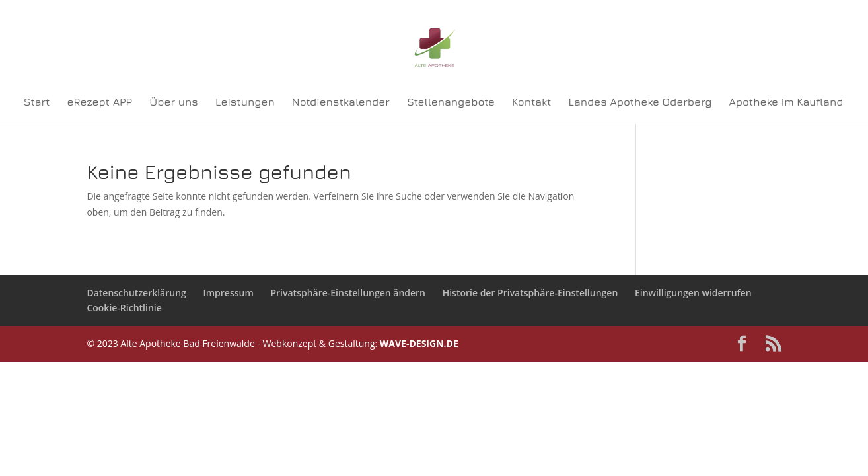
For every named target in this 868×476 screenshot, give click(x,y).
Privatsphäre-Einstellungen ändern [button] (348, 293)
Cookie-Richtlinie (124, 308)
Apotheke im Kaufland (786, 102)
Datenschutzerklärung (136, 293)
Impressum (228, 293)
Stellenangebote (451, 102)
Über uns (174, 102)
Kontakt (531, 102)
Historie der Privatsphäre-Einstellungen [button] (530, 293)
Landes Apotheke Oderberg (640, 102)
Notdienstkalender (341, 102)
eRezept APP (100, 102)
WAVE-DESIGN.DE (419, 343)
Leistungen (245, 102)
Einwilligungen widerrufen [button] (693, 293)
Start (37, 102)
